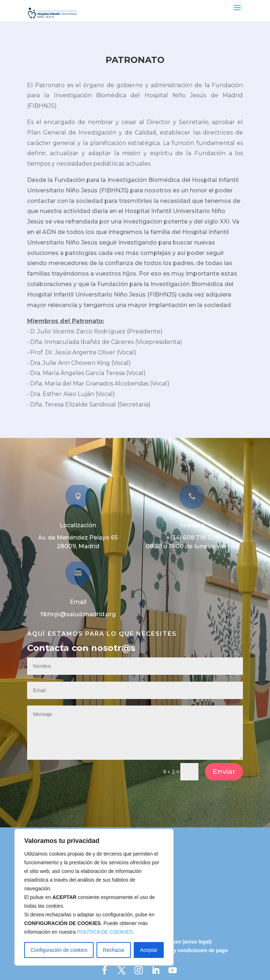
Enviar (224, 772)
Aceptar (149, 950)
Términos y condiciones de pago (189, 950)
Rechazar (114, 950)
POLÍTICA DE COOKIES (105, 932)
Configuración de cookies (59, 950)
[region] (94, 897)
